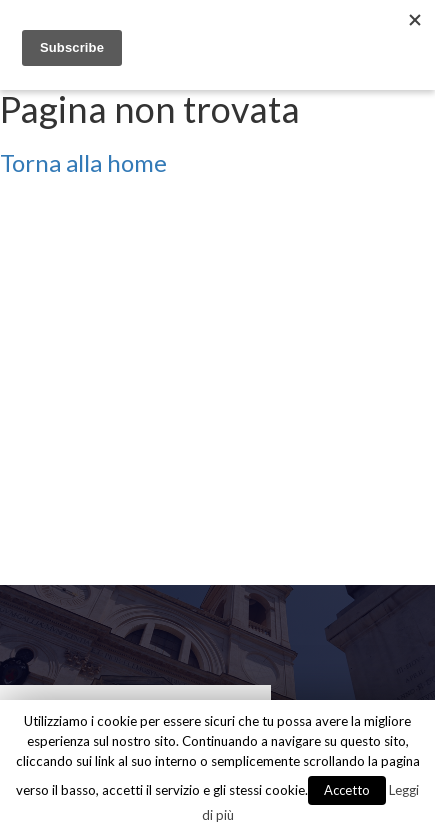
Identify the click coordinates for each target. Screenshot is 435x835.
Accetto (347, 790)
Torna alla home (83, 162)
